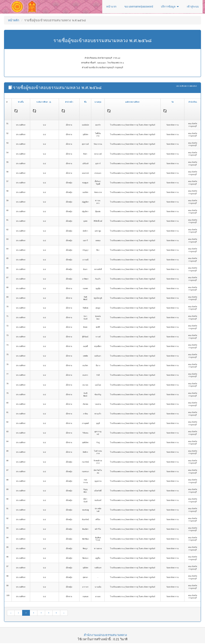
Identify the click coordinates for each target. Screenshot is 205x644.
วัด (172, 102)
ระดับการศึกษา (44, 102)
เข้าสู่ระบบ (193, 7)
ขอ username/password (139, 7)
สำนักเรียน (193, 102)
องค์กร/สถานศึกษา (132, 102)
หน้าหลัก (14, 20)
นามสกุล (98, 102)
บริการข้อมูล (170, 7)
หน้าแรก (111, 7)
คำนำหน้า (69, 102)
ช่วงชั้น (21, 102)
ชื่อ (85, 102)
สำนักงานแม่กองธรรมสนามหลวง (105, 635)
